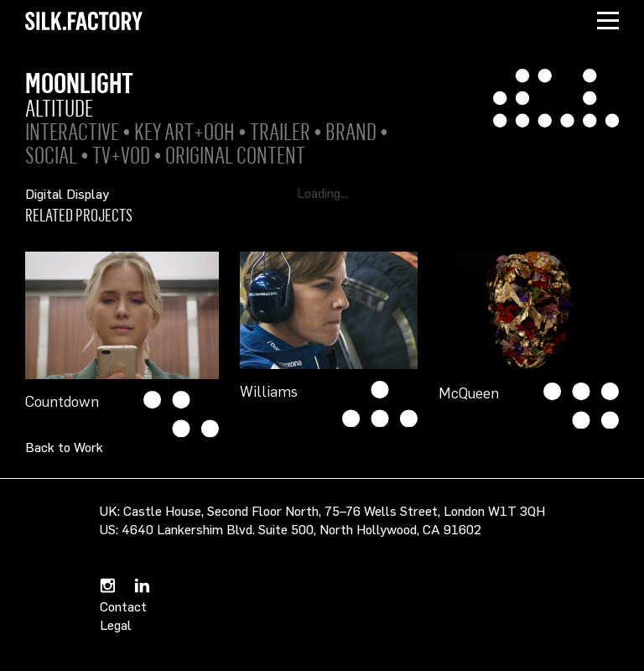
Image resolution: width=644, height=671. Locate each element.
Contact (123, 606)
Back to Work (64, 447)
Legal (116, 625)
